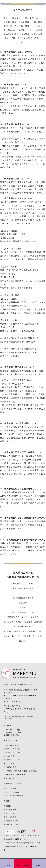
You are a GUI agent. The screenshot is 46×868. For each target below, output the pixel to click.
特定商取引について (12, 824)
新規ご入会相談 (23, 866)
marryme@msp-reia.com (23, 612)
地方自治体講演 (10, 767)
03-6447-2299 (12, 706)
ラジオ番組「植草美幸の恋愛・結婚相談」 (21, 771)
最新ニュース (9, 813)
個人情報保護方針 (11, 821)
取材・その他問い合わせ (14, 796)
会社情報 (7, 806)
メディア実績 (9, 763)
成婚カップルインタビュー (14, 749)
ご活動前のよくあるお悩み (14, 774)
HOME (39, 866)
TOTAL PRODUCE (11, 745)
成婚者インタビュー (12, 753)
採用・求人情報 (10, 817)
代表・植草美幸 (10, 810)
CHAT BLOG (9, 778)
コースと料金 (9, 756)
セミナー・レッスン (12, 760)
